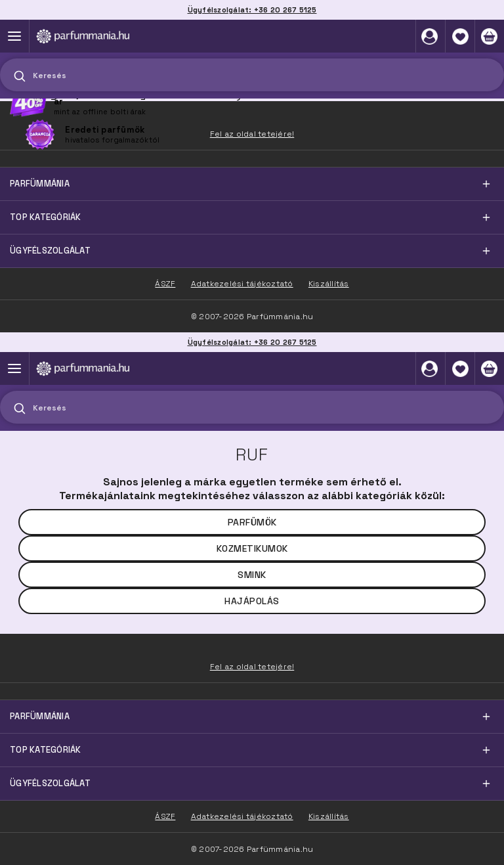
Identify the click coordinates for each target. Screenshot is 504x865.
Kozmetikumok (252, 548)
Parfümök (252, 522)
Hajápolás (252, 601)
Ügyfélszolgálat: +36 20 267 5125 (252, 342)
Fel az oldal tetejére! (252, 667)
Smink (252, 575)
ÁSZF (165, 816)
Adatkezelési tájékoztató (242, 816)
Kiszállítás (329, 816)
